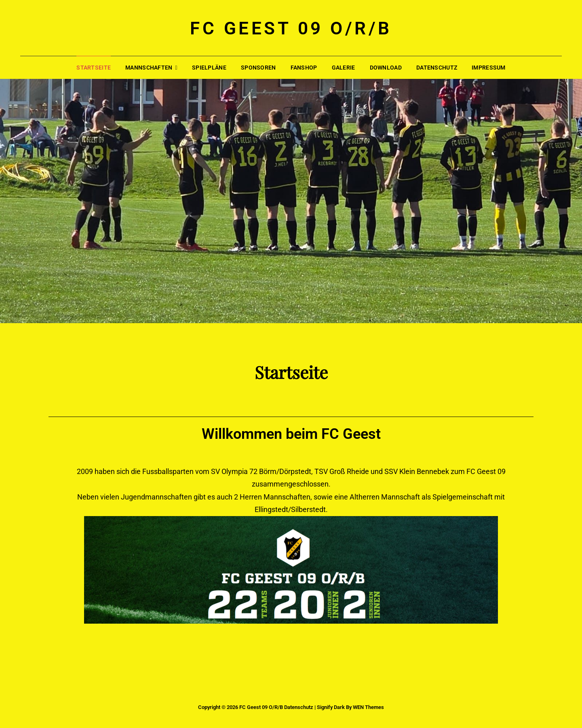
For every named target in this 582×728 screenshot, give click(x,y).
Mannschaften (149, 68)
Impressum (489, 68)
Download (386, 68)
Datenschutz (437, 68)
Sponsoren (258, 68)
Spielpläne (209, 68)
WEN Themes (368, 707)
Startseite (94, 68)
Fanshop (304, 68)
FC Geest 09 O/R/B (291, 28)
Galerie (344, 68)
